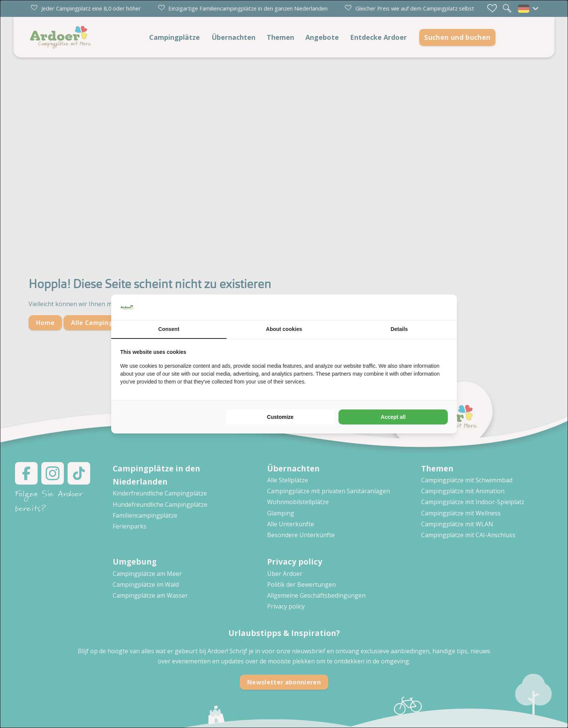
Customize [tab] (280, 417)
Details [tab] (399, 329)
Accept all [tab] (393, 417)
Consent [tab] (169, 329)
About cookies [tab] (284, 329)
